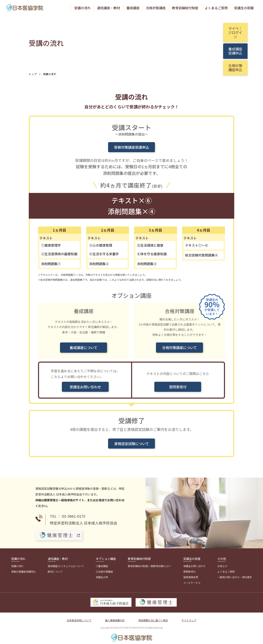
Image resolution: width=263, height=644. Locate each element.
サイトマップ (189, 616)
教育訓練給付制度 (185, 8)
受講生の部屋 (244, 8)
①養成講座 (102, 562)
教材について (55, 568)
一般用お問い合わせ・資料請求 (235, 573)
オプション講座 (106, 555)
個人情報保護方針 (115, 616)
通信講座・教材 (108, 8)
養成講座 (133, 8)
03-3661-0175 (74, 513)
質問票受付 (189, 568)
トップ (33, 74)
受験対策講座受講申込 (23, 568)
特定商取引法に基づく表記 (153, 616)
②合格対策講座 (104, 568)
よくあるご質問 (216, 8)
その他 (222, 555)
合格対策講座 (156, 8)
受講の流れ (82, 8)
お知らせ (222, 562)
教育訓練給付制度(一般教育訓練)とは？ (150, 562)
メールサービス (192, 579)
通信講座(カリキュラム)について (66, 562)
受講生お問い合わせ (194, 562)
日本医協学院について (79, 616)
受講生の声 (102, 573)
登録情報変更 (191, 573)
